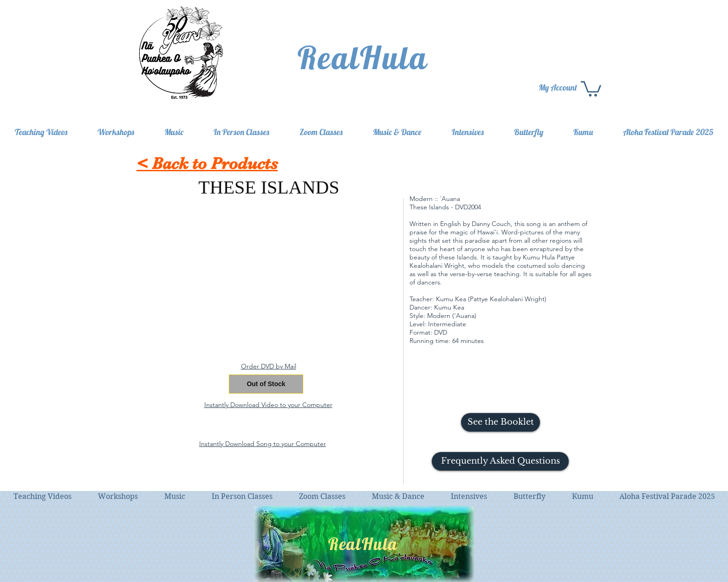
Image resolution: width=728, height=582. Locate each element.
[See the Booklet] (500, 422)
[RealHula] (364, 57)
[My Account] (559, 87)
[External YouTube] (268, 275)
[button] (500, 461)
